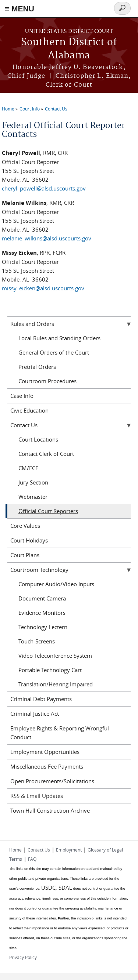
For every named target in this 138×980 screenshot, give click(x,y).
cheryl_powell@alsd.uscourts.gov (44, 188)
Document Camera (42, 598)
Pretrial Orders (37, 367)
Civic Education (29, 410)
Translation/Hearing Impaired (56, 684)
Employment (69, 850)
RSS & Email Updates (37, 796)
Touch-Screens (37, 641)
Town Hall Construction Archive (50, 810)
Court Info (30, 109)
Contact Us (56, 109)
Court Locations (38, 439)
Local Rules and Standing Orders (59, 338)
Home (8, 109)
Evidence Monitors (42, 613)
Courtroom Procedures (47, 381)
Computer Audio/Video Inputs (56, 584)
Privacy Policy (23, 957)
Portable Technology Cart (50, 670)
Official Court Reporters (48, 511)
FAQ (32, 859)
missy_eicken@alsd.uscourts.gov (43, 288)
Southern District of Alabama (69, 49)
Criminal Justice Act (35, 714)
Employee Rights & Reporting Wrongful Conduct (60, 733)
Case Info (22, 396)
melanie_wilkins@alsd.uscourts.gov (47, 238)
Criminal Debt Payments (41, 699)
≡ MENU (20, 9)
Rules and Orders (32, 324)
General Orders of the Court (54, 352)
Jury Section (33, 482)
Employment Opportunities (45, 752)
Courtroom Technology (39, 570)
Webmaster (33, 497)
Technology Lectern (43, 627)
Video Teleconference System (55, 656)
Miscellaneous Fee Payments (47, 766)
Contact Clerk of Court (46, 454)
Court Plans (25, 555)
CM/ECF (28, 468)
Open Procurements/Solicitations (52, 781)
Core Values (25, 526)
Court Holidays (29, 540)
